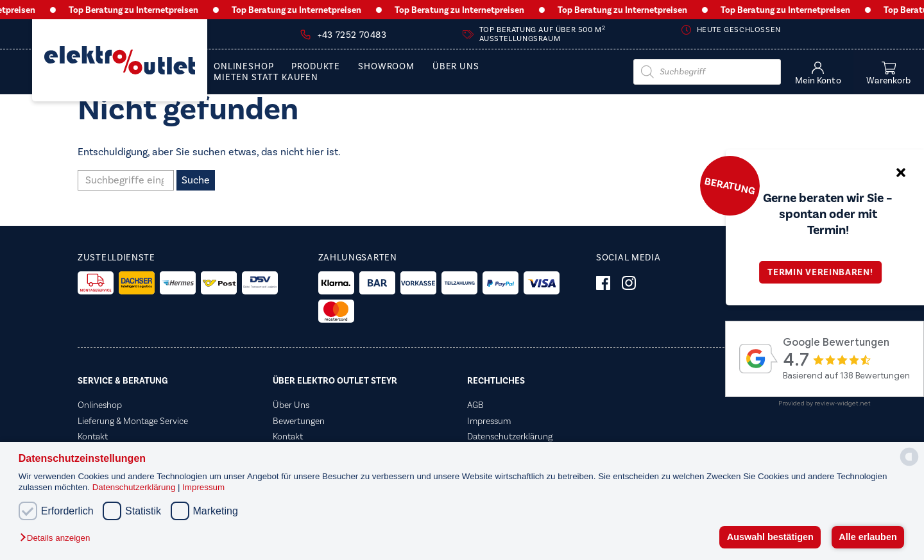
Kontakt (93, 436)
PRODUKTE (316, 67)
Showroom (386, 67)
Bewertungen (299, 421)
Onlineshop (244, 67)
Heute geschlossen (739, 30)
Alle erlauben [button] (868, 537)
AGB (475, 405)
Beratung (730, 185)
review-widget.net (843, 403)
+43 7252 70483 (352, 35)
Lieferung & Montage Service (133, 421)
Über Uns (456, 67)
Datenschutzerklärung (135, 487)
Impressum (203, 487)
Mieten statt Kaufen (266, 78)
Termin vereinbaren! (825, 272)
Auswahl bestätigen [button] (770, 537)
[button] (58, 539)
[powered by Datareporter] (909, 465)
